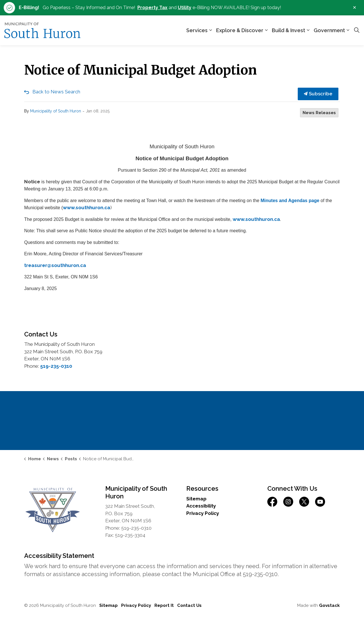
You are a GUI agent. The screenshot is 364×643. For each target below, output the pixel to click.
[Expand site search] (357, 30)
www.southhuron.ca (87, 208)
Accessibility (201, 506)
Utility (185, 8)
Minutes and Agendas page (290, 201)
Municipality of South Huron (56, 111)
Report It (164, 605)
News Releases (319, 113)
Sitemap (196, 499)
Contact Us (189, 605)
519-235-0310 (56, 366)
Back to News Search (56, 92)
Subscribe (318, 94)
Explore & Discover (240, 30)
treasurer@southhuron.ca (55, 265)
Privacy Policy (203, 513)
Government (329, 30)
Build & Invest (288, 30)
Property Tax (152, 8)
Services (197, 30)
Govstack (329, 605)
